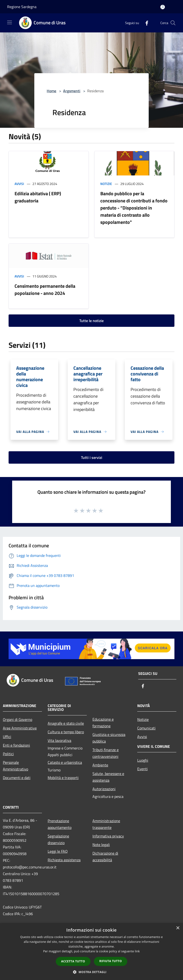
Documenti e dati (17, 778)
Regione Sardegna (22, 7)
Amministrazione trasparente (106, 824)
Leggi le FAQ (58, 851)
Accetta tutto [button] (73, 961)
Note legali (101, 845)
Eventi (142, 769)
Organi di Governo (18, 719)
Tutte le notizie (91, 321)
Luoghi (143, 760)
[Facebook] (145, 23)
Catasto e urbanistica (65, 762)
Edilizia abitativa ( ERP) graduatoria (38, 197)
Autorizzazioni (104, 789)
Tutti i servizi (92, 457)
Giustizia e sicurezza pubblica (109, 738)
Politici (8, 754)
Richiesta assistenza (64, 860)
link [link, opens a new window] (137, 951)
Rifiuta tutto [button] (111, 961)
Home (51, 91)
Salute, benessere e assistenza (108, 777)
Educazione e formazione (103, 723)
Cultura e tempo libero (66, 732)
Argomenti (72, 91)
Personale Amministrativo (15, 766)
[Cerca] (173, 23)
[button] (91, 972)
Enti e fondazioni (16, 745)
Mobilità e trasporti (63, 778)
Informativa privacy (108, 836)
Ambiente (100, 765)
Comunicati (146, 728)
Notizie (106, 184)
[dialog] (91, 952)
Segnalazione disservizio (58, 839)
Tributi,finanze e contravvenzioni (106, 753)
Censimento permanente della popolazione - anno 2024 (45, 290)
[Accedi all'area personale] (163, 7)
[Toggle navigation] (10, 22)
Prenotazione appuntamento (60, 824)
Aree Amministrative (20, 728)
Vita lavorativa (59, 740)
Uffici (7, 737)
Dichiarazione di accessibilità (105, 857)
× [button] (178, 928)
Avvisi (19, 184)
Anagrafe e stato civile (66, 723)
